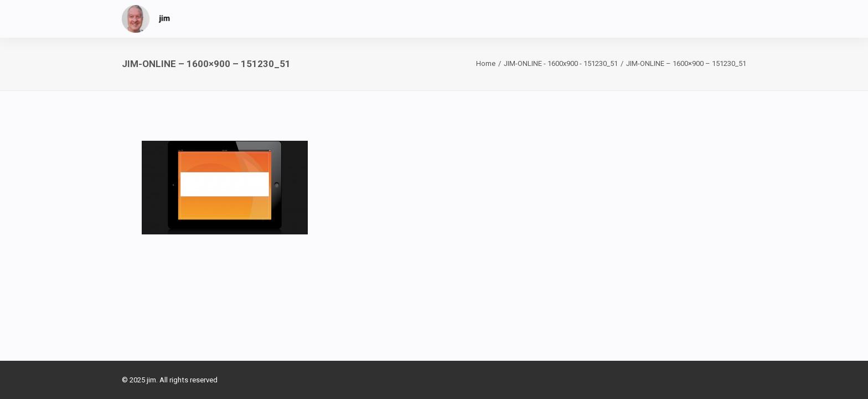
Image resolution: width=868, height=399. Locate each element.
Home (486, 63)
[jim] (146, 19)
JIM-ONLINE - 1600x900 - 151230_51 (561, 63)
